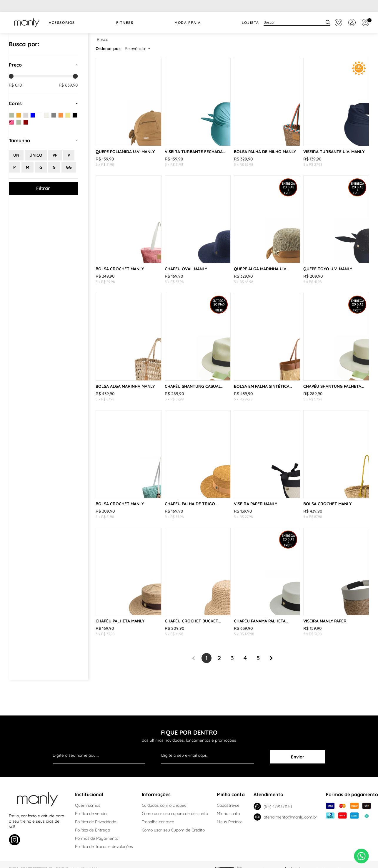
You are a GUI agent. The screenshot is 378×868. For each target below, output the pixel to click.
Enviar (298, 757)
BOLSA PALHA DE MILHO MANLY (265, 152)
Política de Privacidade (96, 822)
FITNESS (125, 23)
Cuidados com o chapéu (164, 805)
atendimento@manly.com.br (285, 817)
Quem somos (88, 805)
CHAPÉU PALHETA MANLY (120, 621)
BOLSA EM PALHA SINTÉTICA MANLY (262, 386)
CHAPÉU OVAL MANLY (186, 269)
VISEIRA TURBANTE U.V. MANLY (334, 152)
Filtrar (43, 188)
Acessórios (62, 23)
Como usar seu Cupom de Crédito (173, 830)
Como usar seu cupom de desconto (175, 814)
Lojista (250, 23)
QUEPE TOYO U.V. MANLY (328, 269)
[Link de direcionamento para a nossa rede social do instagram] (15, 840)
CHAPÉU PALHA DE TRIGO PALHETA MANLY (190, 504)
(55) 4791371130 (273, 806)
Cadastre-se (228, 805)
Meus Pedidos (230, 822)
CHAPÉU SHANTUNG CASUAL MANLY (193, 386)
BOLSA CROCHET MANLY (120, 269)
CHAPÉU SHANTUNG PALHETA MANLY (332, 386)
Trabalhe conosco (158, 822)
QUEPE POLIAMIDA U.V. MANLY (125, 152)
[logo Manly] (27, 22)
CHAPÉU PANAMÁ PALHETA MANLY (260, 621)
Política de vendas (92, 814)
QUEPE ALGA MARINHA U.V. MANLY (260, 269)
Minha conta (228, 814)
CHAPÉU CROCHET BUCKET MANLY (192, 621)
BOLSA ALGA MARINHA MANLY (125, 386)
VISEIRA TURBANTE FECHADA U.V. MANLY (194, 152)
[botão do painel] (338, 23)
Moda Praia (188, 23)
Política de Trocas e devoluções (104, 847)
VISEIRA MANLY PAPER (325, 621)
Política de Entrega (92, 830)
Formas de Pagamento (96, 838)
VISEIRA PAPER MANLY (255, 504)
